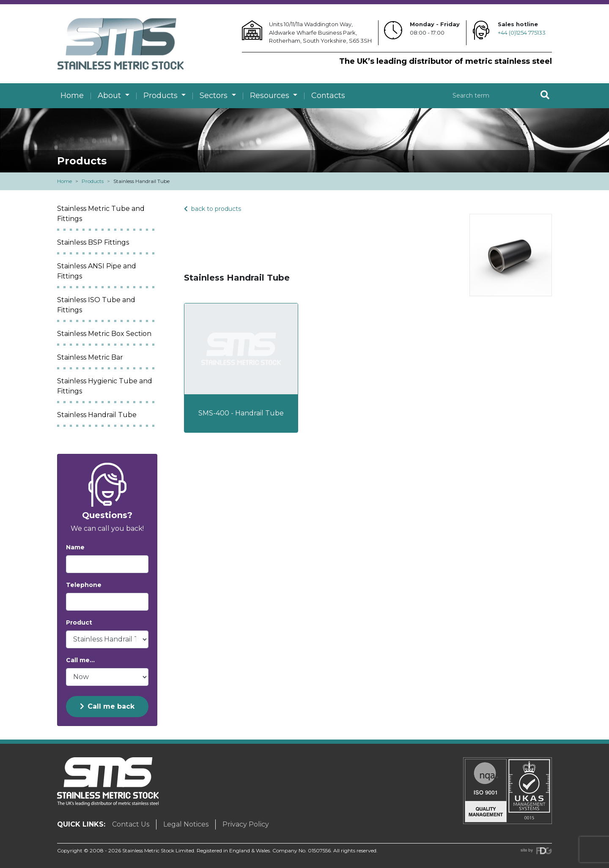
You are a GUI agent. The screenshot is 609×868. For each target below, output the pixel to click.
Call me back (107, 706)
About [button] (110, 96)
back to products (213, 209)
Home (72, 96)
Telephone (84, 585)
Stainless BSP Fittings (93, 242)
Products (93, 181)
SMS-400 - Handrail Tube (241, 413)
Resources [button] (271, 96)
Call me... (80, 660)
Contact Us (131, 824)
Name (75, 547)
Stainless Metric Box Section (104, 334)
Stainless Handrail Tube (97, 415)
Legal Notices (186, 824)
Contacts (328, 96)
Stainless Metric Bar (90, 357)
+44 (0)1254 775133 (522, 33)
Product (79, 622)
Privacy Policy (246, 824)
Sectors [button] (215, 96)
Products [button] (162, 96)
